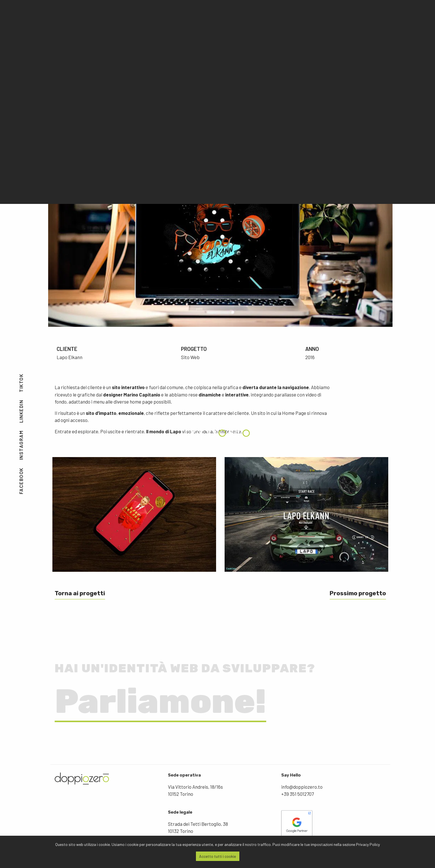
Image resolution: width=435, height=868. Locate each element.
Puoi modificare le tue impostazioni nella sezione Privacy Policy (326, 844)
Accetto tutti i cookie (217, 856)
